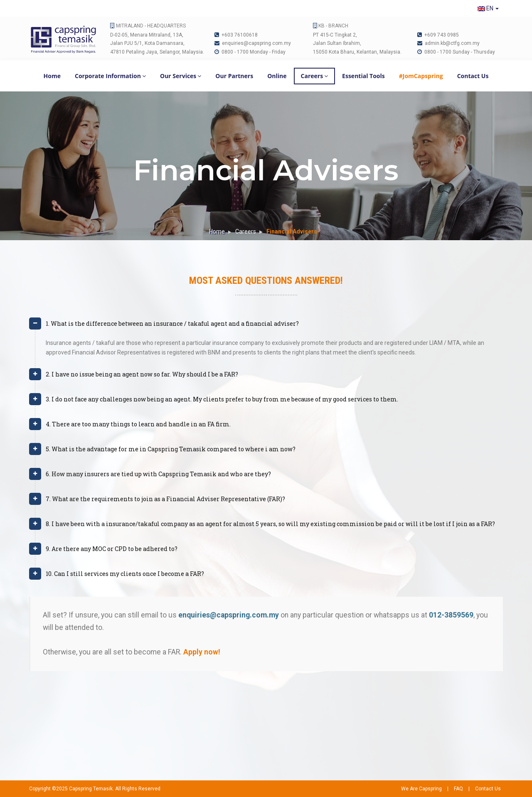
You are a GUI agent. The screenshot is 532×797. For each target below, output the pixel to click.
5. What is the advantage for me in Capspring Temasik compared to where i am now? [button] (171, 449)
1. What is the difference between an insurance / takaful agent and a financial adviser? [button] (172, 323)
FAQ (458, 789)
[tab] (266, 327)
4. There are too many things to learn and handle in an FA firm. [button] (138, 424)
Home (52, 76)
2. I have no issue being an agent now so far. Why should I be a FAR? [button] (142, 374)
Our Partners (234, 76)
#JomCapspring (421, 76)
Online (277, 76)
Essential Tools (363, 76)
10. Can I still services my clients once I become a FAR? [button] (125, 574)
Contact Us (473, 76)
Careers (315, 76)
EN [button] (488, 8)
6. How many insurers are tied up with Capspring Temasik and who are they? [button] (158, 474)
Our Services (181, 76)
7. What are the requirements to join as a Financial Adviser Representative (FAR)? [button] (165, 499)
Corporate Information (110, 76)
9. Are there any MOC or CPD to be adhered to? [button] (112, 549)
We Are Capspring (421, 789)
